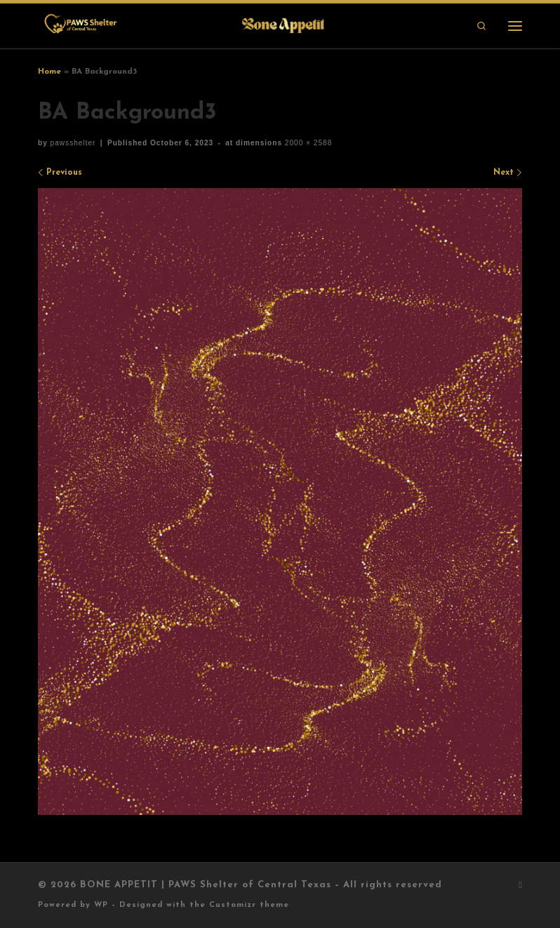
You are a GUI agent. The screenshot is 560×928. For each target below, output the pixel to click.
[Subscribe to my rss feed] (520, 886)
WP (101, 905)
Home (49, 72)
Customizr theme (249, 905)
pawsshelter (73, 143)
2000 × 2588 (307, 143)
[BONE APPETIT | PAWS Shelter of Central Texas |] (183, 25)
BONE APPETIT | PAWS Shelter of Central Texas (206, 885)
